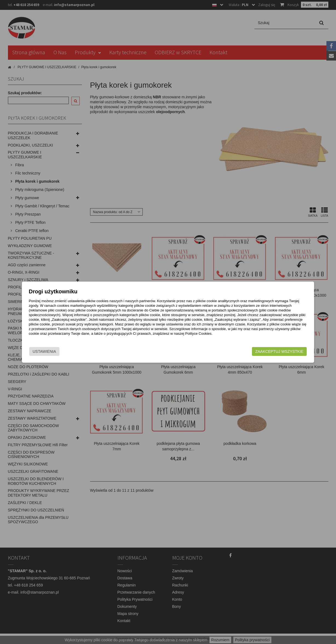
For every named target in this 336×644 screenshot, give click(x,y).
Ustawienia (57, 351)
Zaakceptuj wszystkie (267, 351)
